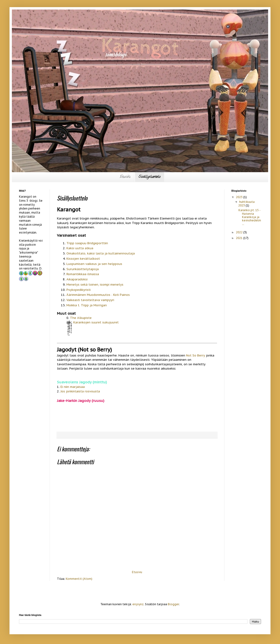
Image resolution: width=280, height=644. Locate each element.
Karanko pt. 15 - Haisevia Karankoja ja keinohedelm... (250, 217)
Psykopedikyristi (79, 290)
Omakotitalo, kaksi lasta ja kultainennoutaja (101, 253)
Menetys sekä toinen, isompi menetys (95, 285)
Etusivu (125, 177)
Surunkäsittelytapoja (83, 269)
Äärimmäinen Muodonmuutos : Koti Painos (98, 295)
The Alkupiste (81, 318)
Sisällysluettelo (149, 177)
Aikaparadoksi (77, 279)
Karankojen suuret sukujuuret (96, 322)
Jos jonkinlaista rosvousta (80, 391)
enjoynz (138, 604)
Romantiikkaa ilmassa (83, 274)
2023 (240, 197)
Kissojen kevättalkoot (83, 259)
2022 (240, 232)
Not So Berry (196, 355)
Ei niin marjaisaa (73, 387)
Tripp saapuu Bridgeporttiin (87, 243)
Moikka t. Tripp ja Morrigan (87, 305)
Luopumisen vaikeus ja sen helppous (94, 264)
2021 (240, 238)
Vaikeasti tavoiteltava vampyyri (90, 300)
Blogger (173, 604)
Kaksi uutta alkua (80, 248)
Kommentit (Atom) (79, 579)
